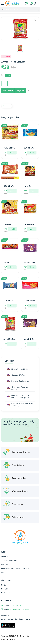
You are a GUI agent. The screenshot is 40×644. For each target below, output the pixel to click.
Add (12, 153)
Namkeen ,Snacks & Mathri (19, 381)
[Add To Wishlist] (29, 91)
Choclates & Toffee (16, 375)
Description (7, 106)
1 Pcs (8, 76)
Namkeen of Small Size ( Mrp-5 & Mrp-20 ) (20, 405)
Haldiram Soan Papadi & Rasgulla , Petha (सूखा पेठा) (18, 396)
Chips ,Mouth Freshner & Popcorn (18, 388)
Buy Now (20, 91)
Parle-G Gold (29, 224)
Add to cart (8, 91)
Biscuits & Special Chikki (17, 369)
